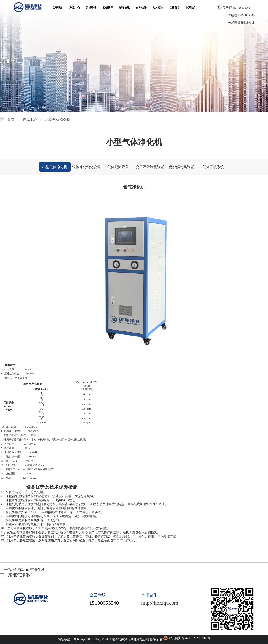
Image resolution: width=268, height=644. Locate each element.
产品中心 (30, 120)
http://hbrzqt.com (160, 603)
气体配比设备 (118, 167)
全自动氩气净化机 (29, 570)
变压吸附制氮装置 (150, 167)
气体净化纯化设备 (86, 167)
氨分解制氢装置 (182, 167)
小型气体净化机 (58, 120)
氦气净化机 (23, 575)
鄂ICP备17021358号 (88, 639)
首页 (11, 120)
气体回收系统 (213, 167)
